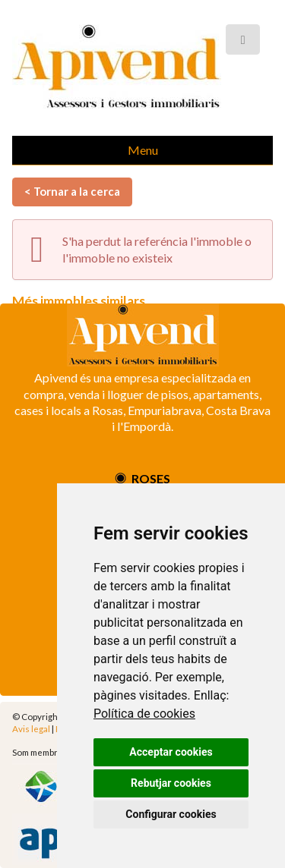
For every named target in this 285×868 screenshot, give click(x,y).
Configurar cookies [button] (171, 814)
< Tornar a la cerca (72, 191)
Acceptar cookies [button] (171, 752)
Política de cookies (144, 714)
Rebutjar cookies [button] (171, 783)
